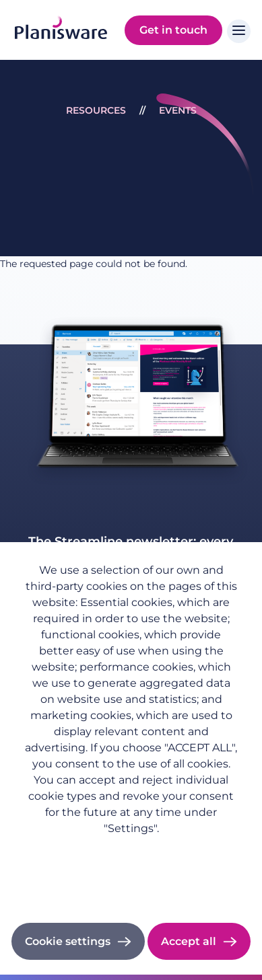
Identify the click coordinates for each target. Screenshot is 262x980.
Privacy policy (131, 850)
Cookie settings (68, 941)
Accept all (189, 941)
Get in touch (173, 30)
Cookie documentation (131, 887)
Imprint (131, 868)
